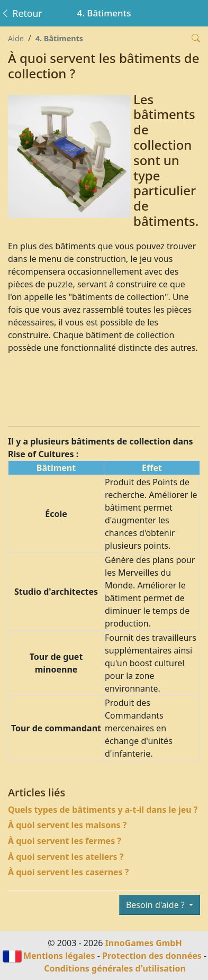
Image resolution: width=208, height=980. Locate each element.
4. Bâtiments (59, 38)
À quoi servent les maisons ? (67, 825)
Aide (16, 38)
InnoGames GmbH (144, 943)
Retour (21, 13)
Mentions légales (59, 956)
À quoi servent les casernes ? (68, 872)
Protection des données (152, 956)
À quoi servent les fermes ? (65, 841)
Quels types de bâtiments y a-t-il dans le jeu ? (103, 810)
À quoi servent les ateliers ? (66, 857)
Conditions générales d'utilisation (115, 968)
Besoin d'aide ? (156, 905)
